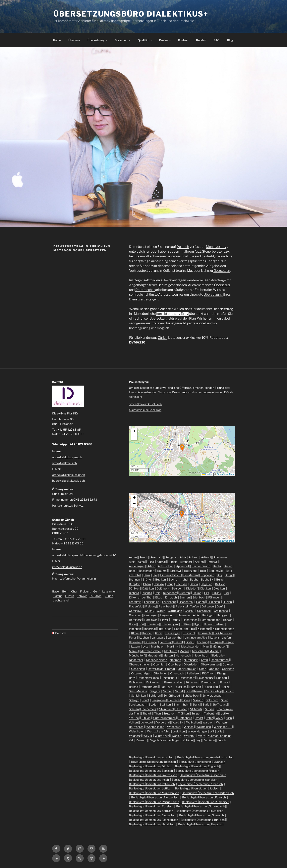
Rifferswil (192, 682)
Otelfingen (161, 673)
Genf (96, 591)
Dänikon (134, 588)
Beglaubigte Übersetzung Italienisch (152, 784)
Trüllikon (183, 713)
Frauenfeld (136, 606)
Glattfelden (175, 611)
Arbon (151, 566)
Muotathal (154, 655)
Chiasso (159, 584)
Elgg (227, 593)
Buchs (194, 579)
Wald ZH (178, 722)
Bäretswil (175, 571)
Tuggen (196, 713)
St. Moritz (196, 709)
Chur (74, 591)
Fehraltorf (135, 602)
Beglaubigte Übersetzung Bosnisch (153, 762)
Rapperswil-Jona (148, 678)
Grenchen (135, 615)
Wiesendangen (197, 731)
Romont (225, 682)
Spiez (225, 700)
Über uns (74, 40)
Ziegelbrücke (158, 740)
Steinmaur (166, 709)
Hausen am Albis (188, 615)
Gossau (190, 611)
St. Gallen (95, 596)
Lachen (144, 637)
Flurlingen (214, 602)
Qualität (145, 40)
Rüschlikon (211, 687)
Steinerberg (149, 709)
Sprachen (123, 40)
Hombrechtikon (210, 620)
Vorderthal (163, 722)
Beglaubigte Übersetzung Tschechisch (153, 820)
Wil (212, 731)
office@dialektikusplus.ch (69, 475)
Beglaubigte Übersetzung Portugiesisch (154, 802)
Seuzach (174, 700)
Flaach (200, 602)
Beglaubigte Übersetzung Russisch (151, 806)
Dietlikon (219, 588)
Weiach (189, 727)
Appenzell (182, 566)
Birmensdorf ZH (170, 575)
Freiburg (85, 591)
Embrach (171, 597)
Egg (207, 593)
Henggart (223, 615)
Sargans (155, 691)
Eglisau (216, 593)
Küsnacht (189, 633)
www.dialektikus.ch (64, 463)
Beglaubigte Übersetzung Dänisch (151, 766)
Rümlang (195, 687)
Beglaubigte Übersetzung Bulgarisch (202, 762)
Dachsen (181, 584)
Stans (196, 704)
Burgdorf (135, 584)
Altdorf (173, 562)
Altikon (199, 562)
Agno (141, 562)
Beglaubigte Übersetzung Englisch (197, 766)
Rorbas (133, 687)
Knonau (147, 633)
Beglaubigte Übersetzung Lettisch (151, 788)
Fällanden (214, 597)
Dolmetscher (145, 290)
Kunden (201, 40)
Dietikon (206, 588)
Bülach (221, 579)
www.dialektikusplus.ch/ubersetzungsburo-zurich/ (84, 555)
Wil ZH (148, 736)
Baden (228, 566)
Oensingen (138, 669)
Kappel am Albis (184, 629)
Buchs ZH (207, 579)
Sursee (210, 709)
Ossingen (228, 669)
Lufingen (216, 642)
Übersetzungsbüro (163, 318)
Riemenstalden (174, 682)
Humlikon (153, 624)
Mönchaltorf (137, 655)
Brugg (229, 575)
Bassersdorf (147, 571)
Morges (184, 651)
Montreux (171, 651)
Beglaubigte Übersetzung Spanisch (201, 815)
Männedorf (220, 646)
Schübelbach (191, 695)
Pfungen (223, 673)
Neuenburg (201, 655)
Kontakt (183, 40)
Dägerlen (206, 584)
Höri (141, 624)
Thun (158, 713)
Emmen (185, 597)
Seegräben (159, 700)
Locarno (202, 642)
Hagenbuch (168, 615)
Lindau (190, 642)
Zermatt (141, 740)
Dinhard (134, 593)
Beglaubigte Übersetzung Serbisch (151, 811)
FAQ (217, 40)
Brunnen (134, 579)
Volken (133, 722)
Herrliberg (135, 620)
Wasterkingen (155, 727)
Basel (56, 591)
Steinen (134, 709)
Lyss (145, 646)
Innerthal (150, 629)
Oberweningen (210, 664)
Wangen (208, 722)
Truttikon (169, 713)
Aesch (143, 557)
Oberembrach (220, 660)
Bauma (162, 571)
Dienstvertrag (216, 247)
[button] (182, 448)
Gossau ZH (204, 611)
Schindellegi (214, 691)
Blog (230, 40)
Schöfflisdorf (172, 695)
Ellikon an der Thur (141, 597)
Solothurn (212, 700)
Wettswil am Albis (158, 731)
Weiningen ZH (223, 727)
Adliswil (206, 557)
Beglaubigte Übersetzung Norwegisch (155, 797)
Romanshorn (209, 682)
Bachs (217, 566)
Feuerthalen (152, 602)
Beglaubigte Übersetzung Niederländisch (208, 793)
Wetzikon (179, 731)
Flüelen (227, 602)
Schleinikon (139, 695)
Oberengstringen (140, 664)
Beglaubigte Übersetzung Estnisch (151, 771)
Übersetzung (98, 40)
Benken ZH (216, 571)
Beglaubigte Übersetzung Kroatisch (200, 784)
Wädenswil (174, 727)
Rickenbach (154, 682)
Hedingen (208, 615)
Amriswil (212, 562)
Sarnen (168, 691)
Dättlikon (148, 588)
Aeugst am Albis (176, 557)
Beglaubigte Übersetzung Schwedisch (200, 806)
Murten (168, 655)
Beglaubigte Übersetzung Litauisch (197, 788)
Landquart (158, 637)
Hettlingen (151, 620)
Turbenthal (211, 713)
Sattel (179, 691)
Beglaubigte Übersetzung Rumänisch (206, 802)
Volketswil (147, 722)
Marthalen (158, 646)
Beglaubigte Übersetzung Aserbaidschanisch (206, 757)
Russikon (181, 687)
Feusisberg (169, 602)
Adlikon (194, 557)
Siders (186, 700)
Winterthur (162, 736)
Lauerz (215, 637)
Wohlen (176, 736)
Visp (229, 718)
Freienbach (166, 606)
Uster (209, 718)
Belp (203, 571)
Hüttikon (186, 624)
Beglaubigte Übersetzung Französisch (153, 775)
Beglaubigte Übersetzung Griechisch (203, 775)
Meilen (133, 651)
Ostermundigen (141, 673)
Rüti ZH (225, 687)
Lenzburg (166, 642)
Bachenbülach (201, 566)
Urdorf (199, 718)
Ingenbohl (135, 629)
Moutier (214, 651)
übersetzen (222, 271)
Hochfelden (190, 620)
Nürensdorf (191, 660)
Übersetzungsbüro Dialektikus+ (131, 14)
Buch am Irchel (178, 579)
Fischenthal (186, 602)
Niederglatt (218, 655)
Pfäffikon (208, 673)
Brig (219, 575)
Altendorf (186, 562)
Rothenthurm (149, 687)
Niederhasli (136, 660)
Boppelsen (207, 575)
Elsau (159, 597)
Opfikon (214, 669)
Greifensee (221, 611)
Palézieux (193, 673)
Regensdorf (187, 678)
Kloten (135, 633)
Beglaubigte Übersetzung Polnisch (204, 797)
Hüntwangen (170, 624)
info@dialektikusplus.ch (67, 567)
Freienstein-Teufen (187, 606)
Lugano (58, 596)
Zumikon (209, 740)
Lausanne (109, 591)
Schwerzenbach (213, 695)
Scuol (145, 700)
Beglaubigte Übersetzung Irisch (149, 780)
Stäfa (206, 704)
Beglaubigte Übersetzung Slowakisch (200, 811)
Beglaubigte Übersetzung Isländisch (194, 780)
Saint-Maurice (138, 691)
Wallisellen (193, 722)
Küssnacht (205, 633)
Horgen (228, 620)
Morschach (199, 651)
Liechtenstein (61, 600)
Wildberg (135, 736)
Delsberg (178, 588)
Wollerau (190, 736)
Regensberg (169, 678)
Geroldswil (136, 611)
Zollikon (188, 740)
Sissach (198, 700)
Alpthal (161, 562)
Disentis (147, 593)
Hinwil (164, 620)
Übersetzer (222, 285)
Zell (131, 740)
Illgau (198, 624)
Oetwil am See (187, 669)
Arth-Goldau (166, 566)
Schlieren (155, 695)
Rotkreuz (166, 687)
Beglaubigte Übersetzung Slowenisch (153, 815)
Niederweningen (157, 660)
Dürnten (185, 593)
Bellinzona (191, 571)
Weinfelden (204, 727)
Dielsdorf (192, 588)
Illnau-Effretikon (214, 624)
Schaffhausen (195, 691)
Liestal (179, 642)
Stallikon (165, 704)
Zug (198, 740)
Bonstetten (191, 575)
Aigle (151, 562)
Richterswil (136, 682)
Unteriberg (185, 718)
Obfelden (228, 664)
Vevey (219, 718)
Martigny (173, 646)
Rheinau (222, 678)
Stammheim (182, 704)
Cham (147, 584)
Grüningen (151, 615)
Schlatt (229, 691)
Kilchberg (204, 629)
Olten (203, 669)
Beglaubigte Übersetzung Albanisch (152, 757)
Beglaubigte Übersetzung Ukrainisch (152, 824)
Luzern (70, 596)
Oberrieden (191, 664)
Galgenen (208, 606)
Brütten (148, 579)
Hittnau (175, 620)
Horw (132, 624)
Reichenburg (205, 678)
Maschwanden (191, 646)
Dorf (157, 593)
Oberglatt (159, 664)
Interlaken (165, 629)
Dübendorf (170, 593)
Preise (165, 40)
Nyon (204, 660)
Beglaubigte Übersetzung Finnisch (197, 771)
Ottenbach (177, 673)
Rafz (132, 678)
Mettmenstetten (151, 651)
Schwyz (82, 596)
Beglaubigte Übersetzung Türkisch (203, 820)
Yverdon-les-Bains (220, 736)
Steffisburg (219, 704)
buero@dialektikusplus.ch (68, 481)
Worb (202, 736)
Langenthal (175, 637)
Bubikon (161, 579)
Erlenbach (199, 597)
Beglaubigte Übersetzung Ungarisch (201, 824)
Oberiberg (175, 664)
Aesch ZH (156, 557)
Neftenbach (183, 655)
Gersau (149, 611)
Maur (206, 646)
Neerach (175, 660)
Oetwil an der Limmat (161, 669)
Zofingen (174, 740)
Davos (194, 584)
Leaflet (207, 474)
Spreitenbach (138, 704)
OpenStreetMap (225, 474)
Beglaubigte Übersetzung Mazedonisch (154, 793)
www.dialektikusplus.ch (67, 457)
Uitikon (146, 718)
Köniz (159, 633)
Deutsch (183, 247)
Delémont (163, 588)
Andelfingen (137, 566)
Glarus (161, 611)
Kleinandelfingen (223, 629)
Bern (65, 591)
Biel (155, 575)
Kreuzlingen (172, 633)
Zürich (163, 338)
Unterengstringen (164, 718)
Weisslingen (137, 731)
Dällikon (220, 584)
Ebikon (197, 593)
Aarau (133, 557)
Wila (220, 731)
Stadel (153, 704)
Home (57, 40)
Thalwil (147, 713)
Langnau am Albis (196, 637)
